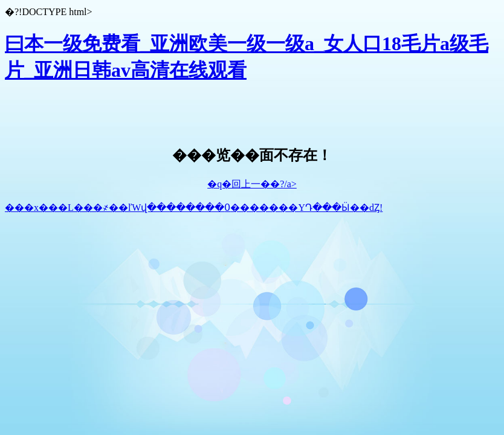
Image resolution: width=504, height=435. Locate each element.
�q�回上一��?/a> (252, 184)
